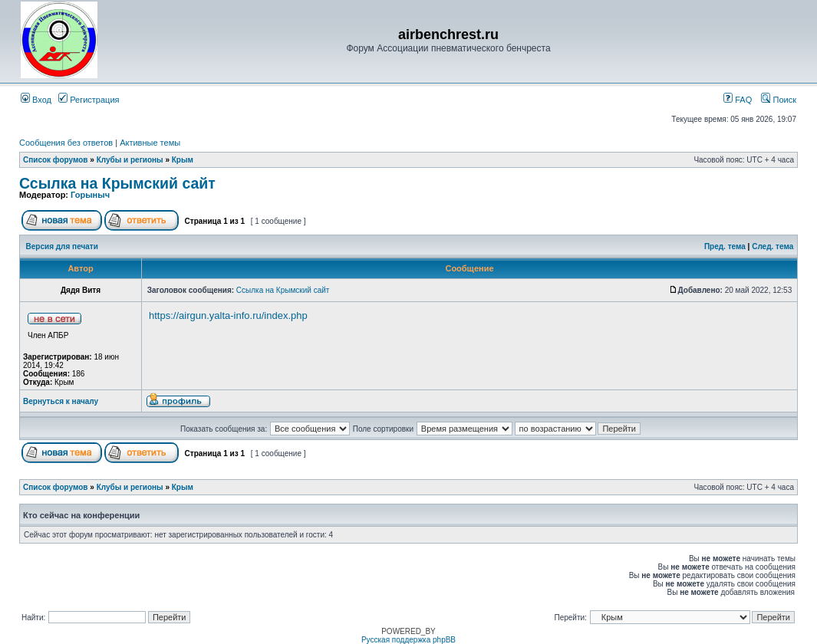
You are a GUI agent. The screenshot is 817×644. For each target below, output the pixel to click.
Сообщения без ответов (66, 143)
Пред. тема (725, 246)
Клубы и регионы (130, 160)
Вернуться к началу (61, 401)
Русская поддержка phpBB (408, 640)
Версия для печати (62, 246)
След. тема (773, 246)
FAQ (738, 100)
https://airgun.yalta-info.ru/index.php (228, 315)
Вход (36, 100)
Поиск (779, 100)
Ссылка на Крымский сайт (117, 183)
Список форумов (56, 160)
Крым (183, 160)
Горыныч (90, 195)
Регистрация (89, 100)
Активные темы (150, 143)
